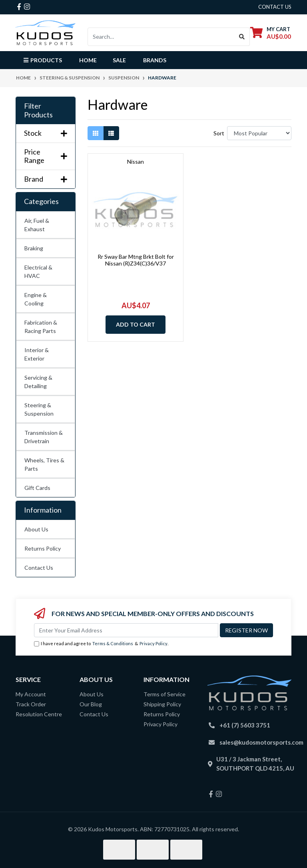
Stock (46, 133)
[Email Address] (126, 630)
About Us (36, 529)
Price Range (46, 156)
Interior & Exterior (37, 354)
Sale (119, 60)
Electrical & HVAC (38, 271)
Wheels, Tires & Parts (44, 464)
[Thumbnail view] (96, 133)
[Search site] (242, 37)
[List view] (111, 133)
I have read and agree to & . (101, 644)
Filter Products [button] (38, 110)
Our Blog (91, 704)
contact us (275, 7)
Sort (219, 133)
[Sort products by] (259, 133)
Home (88, 60)
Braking (34, 248)
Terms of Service (164, 694)
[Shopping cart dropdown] (271, 33)
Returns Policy (43, 548)
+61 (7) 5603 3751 (245, 725)
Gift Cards (37, 488)
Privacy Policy (153, 643)
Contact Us (39, 568)
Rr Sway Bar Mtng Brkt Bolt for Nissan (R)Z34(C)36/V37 (136, 260)
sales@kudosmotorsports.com (261, 742)
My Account (31, 694)
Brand (46, 179)
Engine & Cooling (36, 299)
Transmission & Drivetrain (44, 437)
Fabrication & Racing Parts (41, 327)
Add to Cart (136, 324)
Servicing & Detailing (38, 382)
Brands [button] (155, 60)
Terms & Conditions (113, 643)
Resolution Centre (39, 714)
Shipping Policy (162, 704)
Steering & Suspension (39, 409)
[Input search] (161, 37)
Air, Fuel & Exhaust (37, 225)
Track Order (31, 704)
